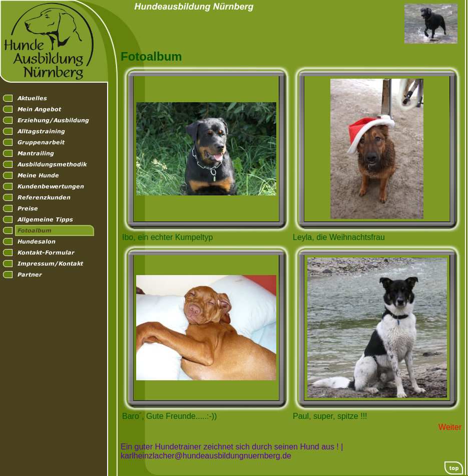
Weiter (450, 427)
